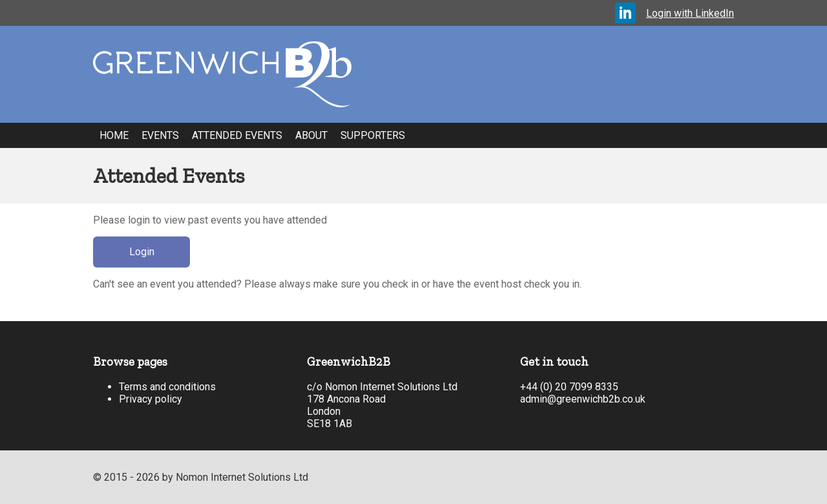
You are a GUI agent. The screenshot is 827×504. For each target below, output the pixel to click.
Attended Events (237, 135)
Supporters (373, 135)
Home (114, 135)
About (311, 135)
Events (160, 135)
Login (142, 252)
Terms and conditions (167, 387)
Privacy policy (151, 399)
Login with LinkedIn (690, 13)
